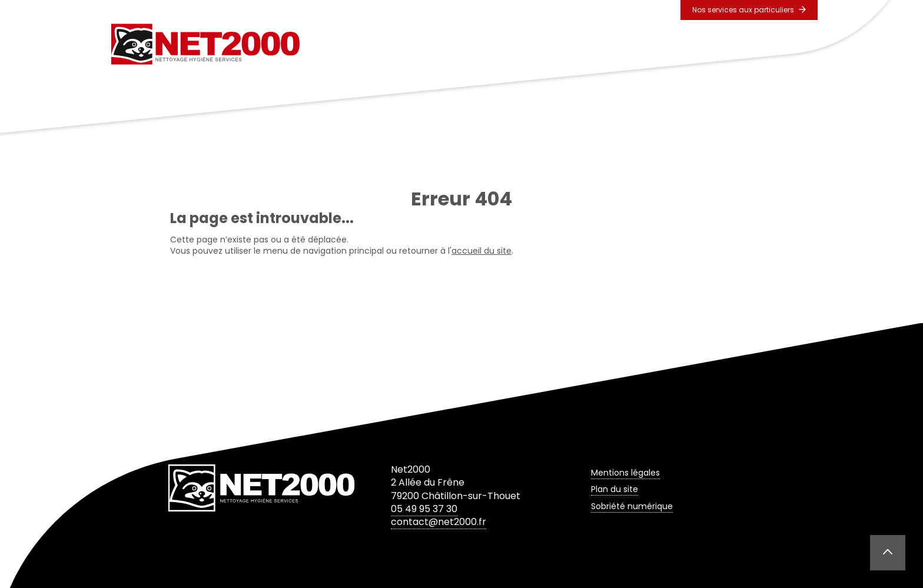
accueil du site (482, 251)
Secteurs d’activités (616, 44)
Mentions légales (625, 473)
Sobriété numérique (632, 506)
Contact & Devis (721, 44)
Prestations (520, 44)
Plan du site (615, 489)
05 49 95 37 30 (424, 509)
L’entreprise (443, 44)
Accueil (375, 44)
